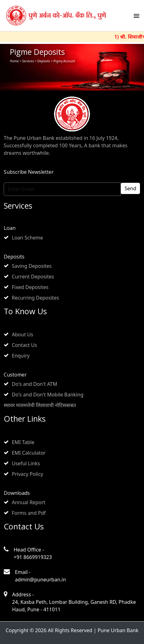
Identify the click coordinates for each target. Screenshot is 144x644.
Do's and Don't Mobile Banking (48, 395)
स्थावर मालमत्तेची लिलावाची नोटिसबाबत (40, 405)
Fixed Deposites (30, 287)
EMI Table (23, 442)
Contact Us (24, 345)
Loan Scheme (27, 238)
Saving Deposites (32, 266)
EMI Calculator (29, 453)
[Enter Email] (62, 189)
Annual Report (29, 502)
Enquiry (21, 356)
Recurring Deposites (35, 298)
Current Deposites (33, 277)
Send (130, 188)
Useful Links (26, 463)
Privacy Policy (27, 474)
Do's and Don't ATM (34, 384)
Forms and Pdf (29, 513)
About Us (22, 334)
